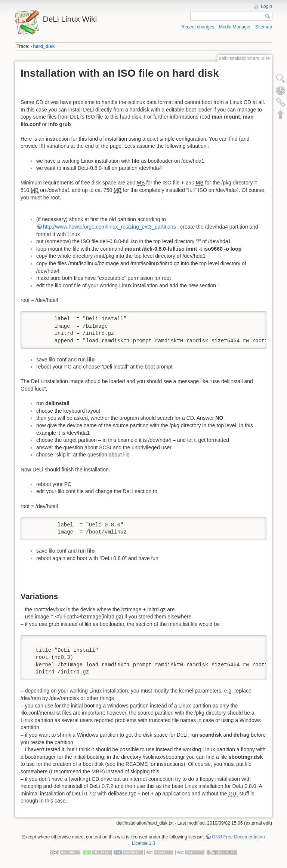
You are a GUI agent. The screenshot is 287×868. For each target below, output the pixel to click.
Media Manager (235, 27)
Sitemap (264, 27)
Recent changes (198, 27)
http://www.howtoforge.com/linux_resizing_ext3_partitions (109, 227)
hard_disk (44, 46)
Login (266, 6)
